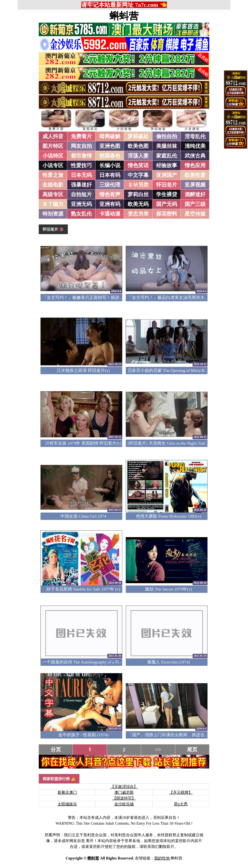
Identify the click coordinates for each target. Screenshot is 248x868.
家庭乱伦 (167, 156)
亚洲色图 (110, 146)
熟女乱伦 (81, 214)
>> (158, 750)
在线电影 (53, 185)
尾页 (192, 750)
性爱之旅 (53, 175)
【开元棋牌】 (181, 792)
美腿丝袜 (167, 146)
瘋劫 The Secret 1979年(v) (168, 589)
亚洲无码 (81, 204)
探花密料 (167, 214)
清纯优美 (195, 146)
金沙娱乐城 (124, 804)
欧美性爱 (195, 175)
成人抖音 (53, 136)
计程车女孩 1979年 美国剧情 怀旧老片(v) (83, 443)
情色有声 (110, 194)
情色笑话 (138, 165)
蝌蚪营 (124, 16)
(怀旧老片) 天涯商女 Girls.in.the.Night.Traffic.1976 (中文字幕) (184, 443)
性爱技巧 (81, 165)
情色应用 (195, 165)
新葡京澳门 (67, 792)
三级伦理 (110, 185)
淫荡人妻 (138, 156)
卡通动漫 (110, 214)
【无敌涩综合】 (124, 787)
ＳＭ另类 (138, 185)
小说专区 (53, 165)
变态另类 (138, 214)
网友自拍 (81, 146)
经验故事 (167, 165)
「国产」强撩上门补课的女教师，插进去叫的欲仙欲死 (179, 735)
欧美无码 (138, 204)
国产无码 (167, 204)
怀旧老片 (167, 185)
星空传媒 (195, 214)
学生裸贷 (167, 194)
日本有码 (110, 175)
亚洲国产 (167, 175)
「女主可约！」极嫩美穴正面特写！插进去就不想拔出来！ (98, 297)
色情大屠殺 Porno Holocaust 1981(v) (169, 516)
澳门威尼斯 (124, 792)
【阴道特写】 (124, 798)
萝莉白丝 (138, 194)
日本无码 (81, 175)
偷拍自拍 (167, 136)
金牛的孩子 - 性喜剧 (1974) (83, 735)
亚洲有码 (110, 204)
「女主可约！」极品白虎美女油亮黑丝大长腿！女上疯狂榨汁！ (187, 297)
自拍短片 (81, 194)
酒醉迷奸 (195, 194)
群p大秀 (181, 804)
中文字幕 (138, 175)
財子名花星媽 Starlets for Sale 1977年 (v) (83, 589)
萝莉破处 (138, 136)
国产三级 (195, 204)
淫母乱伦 (195, 136)
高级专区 (53, 194)
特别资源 (53, 214)
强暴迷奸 (81, 185)
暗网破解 (110, 136)
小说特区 (53, 156)
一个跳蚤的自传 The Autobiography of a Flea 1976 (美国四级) (98, 662)
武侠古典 (195, 156)
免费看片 (81, 136)
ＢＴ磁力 (53, 204)
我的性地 (162, 858)
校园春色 (110, 156)
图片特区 (53, 146)
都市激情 (81, 156)
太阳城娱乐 (67, 804)
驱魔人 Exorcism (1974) (169, 662)
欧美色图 (138, 146)
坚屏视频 (195, 185)
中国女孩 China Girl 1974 (83, 516)
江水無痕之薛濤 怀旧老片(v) (83, 370)
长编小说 (110, 165)
